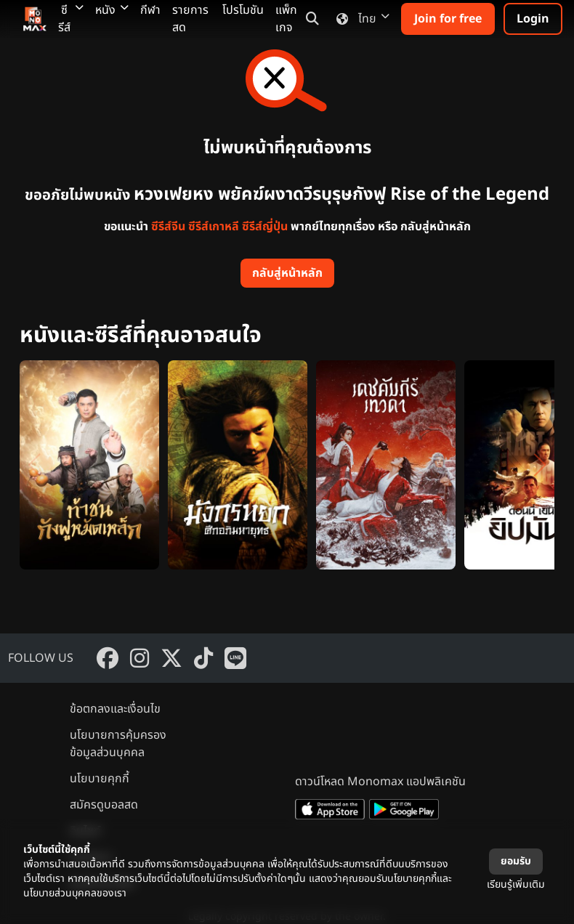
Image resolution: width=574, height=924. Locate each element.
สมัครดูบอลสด (104, 805)
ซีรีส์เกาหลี (214, 227)
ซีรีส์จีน (168, 227)
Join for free (448, 19)
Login (533, 19)
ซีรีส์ (71, 19)
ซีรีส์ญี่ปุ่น (265, 227)
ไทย (360, 19)
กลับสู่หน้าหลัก (287, 273)
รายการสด (190, 19)
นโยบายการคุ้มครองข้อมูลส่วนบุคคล (118, 744)
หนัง (112, 10)
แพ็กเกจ (286, 19)
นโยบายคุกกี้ (100, 779)
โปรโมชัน (243, 10)
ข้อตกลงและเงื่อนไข (115, 709)
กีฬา (150, 10)
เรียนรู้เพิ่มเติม (516, 884)
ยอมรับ (516, 861)
